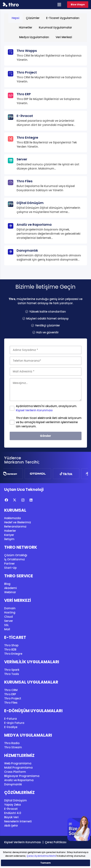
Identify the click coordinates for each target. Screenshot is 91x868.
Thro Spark (12, 670)
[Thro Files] (46, 186)
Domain (10, 608)
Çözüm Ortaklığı (16, 555)
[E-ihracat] (46, 121)
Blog (7, 584)
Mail (7, 629)
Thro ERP (10, 694)
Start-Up (10, 568)
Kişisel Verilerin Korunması (34, 410)
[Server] (46, 164)
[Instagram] (23, 500)
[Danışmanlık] (46, 255)
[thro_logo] (11, 5)
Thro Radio (12, 743)
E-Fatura (10, 719)
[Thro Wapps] (46, 56)
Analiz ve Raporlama (19, 780)
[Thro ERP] (46, 99)
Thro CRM (11, 690)
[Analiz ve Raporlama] (46, 232)
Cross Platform (15, 772)
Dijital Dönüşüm (16, 800)
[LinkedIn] (31, 500)
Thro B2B (10, 649)
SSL (6, 625)
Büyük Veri (11, 817)
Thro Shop (11, 645)
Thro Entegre (13, 654)
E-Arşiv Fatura (14, 723)
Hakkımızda (12, 518)
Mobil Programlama (18, 768)
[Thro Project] (46, 77)
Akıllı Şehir (11, 826)
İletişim (9, 539)
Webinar (10, 592)
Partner (9, 564)
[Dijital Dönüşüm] (46, 208)
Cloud (8, 617)
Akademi (10, 588)
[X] (15, 500)
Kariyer (9, 535)
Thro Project (13, 698)
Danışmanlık (13, 784)
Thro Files (11, 703)
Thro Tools (12, 674)
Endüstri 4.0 (13, 813)
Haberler (10, 531)
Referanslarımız (15, 527)
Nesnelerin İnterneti (18, 821)
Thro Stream (13, 747)
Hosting (10, 612)
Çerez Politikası (56, 842)
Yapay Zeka (12, 805)
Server (9, 621)
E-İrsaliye (11, 727)
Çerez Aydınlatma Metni (41, 856)
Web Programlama (18, 763)
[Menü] (59, 5)
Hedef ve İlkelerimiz (18, 522)
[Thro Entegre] (46, 142)
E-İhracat (11, 809)
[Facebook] (6, 500)
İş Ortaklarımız (14, 559)
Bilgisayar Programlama (22, 776)
